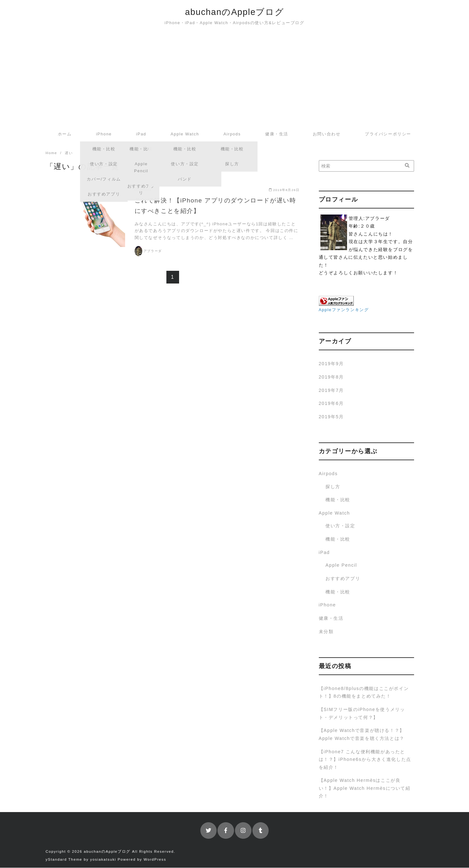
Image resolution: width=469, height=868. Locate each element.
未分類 (326, 632)
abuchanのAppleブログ (234, 12)
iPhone (104, 134)
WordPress (155, 860)
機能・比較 (338, 500)
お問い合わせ (327, 134)
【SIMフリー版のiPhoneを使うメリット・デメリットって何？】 (362, 714)
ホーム (65, 134)
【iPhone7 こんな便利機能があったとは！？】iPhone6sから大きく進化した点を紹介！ (365, 760)
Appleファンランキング (344, 310)
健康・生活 (277, 134)
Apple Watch (185, 134)
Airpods (232, 134)
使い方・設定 (340, 526)
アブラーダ (153, 251)
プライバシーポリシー (388, 134)
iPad (141, 134)
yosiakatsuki (103, 860)
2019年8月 (331, 377)
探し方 (333, 487)
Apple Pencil (341, 565)
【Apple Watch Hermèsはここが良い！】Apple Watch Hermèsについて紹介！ (365, 788)
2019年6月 (331, 404)
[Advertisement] (235, 79)
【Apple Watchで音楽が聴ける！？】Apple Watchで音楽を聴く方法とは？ (362, 735)
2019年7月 (331, 391)
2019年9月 (331, 364)
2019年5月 (331, 417)
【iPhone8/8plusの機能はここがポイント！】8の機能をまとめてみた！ (364, 693)
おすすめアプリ (343, 579)
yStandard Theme (64, 860)
